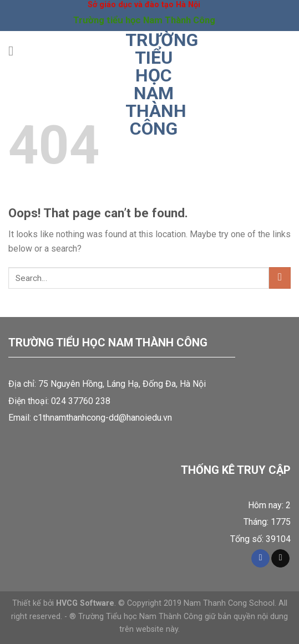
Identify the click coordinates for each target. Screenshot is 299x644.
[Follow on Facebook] (260, 559)
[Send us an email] (280, 559)
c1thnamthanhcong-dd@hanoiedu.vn (103, 418)
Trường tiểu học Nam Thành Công (154, 84)
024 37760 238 (81, 401)
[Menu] (15, 51)
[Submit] (280, 278)
